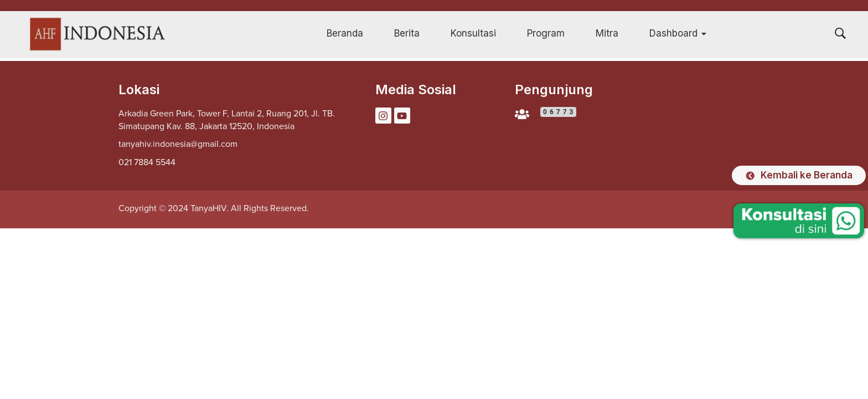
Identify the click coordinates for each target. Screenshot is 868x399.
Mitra (607, 33)
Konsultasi (473, 33)
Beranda (345, 33)
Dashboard (678, 33)
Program (546, 33)
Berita (407, 33)
